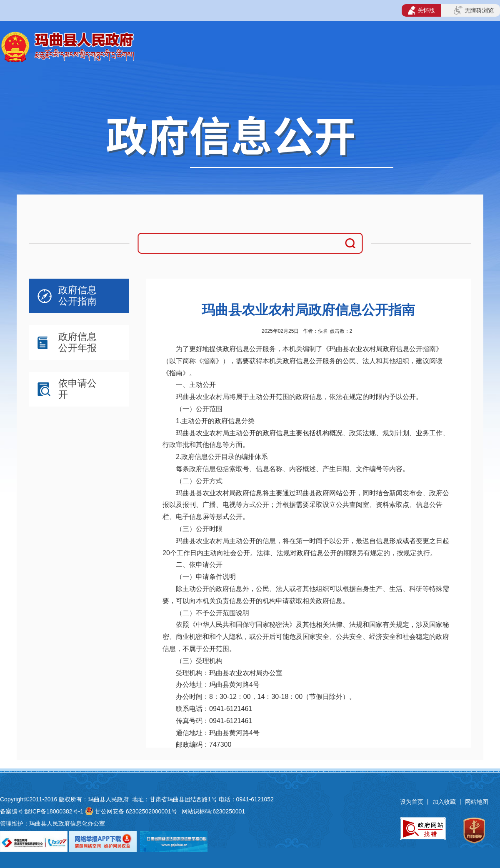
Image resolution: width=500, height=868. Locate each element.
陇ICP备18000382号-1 (54, 811)
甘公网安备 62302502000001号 (136, 811)
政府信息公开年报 (77, 342)
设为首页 (412, 802)
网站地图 (477, 802)
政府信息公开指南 (77, 296)
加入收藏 (445, 802)
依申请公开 (77, 389)
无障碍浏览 (474, 10)
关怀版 (421, 10)
